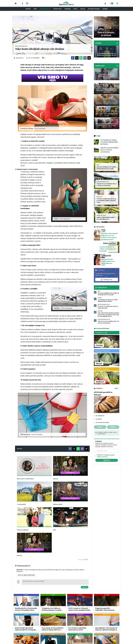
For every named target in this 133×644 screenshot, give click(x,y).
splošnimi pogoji (109, 455)
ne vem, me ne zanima (102, 422)
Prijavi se (85, 587)
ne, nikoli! (99, 419)
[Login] (105, 3)
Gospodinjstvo (45, 9)
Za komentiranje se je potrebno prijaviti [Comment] (55, 582)
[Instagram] (27, 3)
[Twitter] (77, 58)
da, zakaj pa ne (100, 416)
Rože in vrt (58, 9)
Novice (28, 9)
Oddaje (105, 9)
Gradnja (68, 9)
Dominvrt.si (20, 58)
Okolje (83, 9)
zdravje (19, 449)
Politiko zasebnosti (102, 457)
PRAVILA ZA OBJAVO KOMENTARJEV (26, 575)
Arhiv (116, 388)
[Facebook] (22, 3)
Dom (35, 9)
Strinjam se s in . (106, 456)
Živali (75, 9)
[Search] (117, 3)
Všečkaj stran (107, 279)
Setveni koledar (94, 9)
